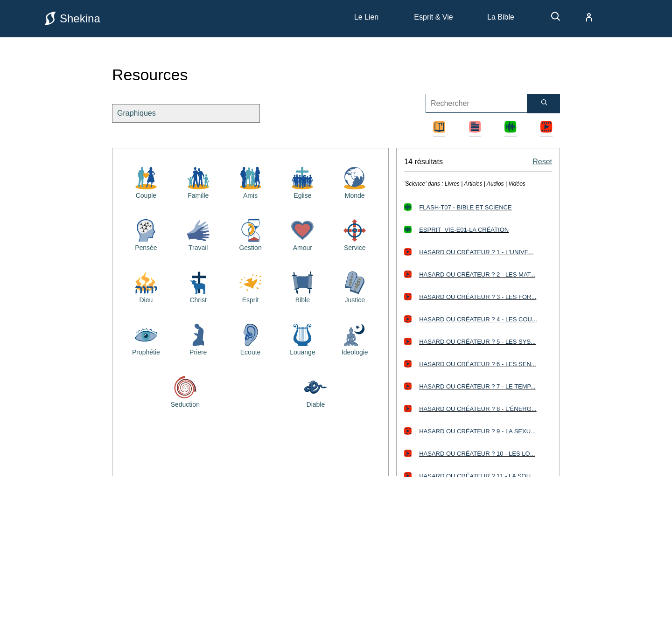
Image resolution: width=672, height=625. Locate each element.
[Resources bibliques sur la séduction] (185, 391)
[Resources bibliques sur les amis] (251, 182)
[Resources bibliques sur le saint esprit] (251, 286)
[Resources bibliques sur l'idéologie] (355, 339)
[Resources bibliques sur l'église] (302, 182)
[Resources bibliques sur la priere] (198, 339)
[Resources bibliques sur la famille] (198, 182)
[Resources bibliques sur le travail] (198, 234)
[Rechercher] (544, 104)
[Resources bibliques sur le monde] (355, 182)
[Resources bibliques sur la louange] (302, 339)
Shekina (72, 18)
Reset (542, 162)
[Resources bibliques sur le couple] (146, 182)
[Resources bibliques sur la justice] (355, 286)
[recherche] (551, 20)
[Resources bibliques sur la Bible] (302, 286)
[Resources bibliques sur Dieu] (146, 286)
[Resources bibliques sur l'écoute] (251, 339)
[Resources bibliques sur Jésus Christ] (198, 286)
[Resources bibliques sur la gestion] (251, 234)
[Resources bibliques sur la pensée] (146, 234)
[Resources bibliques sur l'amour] (302, 234)
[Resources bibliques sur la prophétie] (146, 339)
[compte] (581, 17)
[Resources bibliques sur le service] (355, 234)
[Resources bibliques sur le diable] (315, 391)
